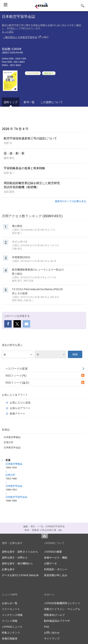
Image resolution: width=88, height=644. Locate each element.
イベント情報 (10, 621)
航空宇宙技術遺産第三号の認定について (30, 138)
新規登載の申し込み (56, 575)
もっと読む (8, 32)
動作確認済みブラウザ (57, 621)
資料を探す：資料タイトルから (20, 552)
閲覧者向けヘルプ (54, 615)
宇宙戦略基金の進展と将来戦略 (24, 168)
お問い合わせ (52, 633)
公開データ (50, 563)
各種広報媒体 (10, 638)
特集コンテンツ (11, 633)
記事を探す (8, 569)
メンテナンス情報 (12, 615)
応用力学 (9, 442)
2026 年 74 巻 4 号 (15, 129)
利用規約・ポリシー (56, 569)
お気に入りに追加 (20, 402)
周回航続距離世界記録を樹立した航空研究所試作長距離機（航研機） (32, 185)
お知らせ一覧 (10, 603)
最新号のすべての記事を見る (71, 201)
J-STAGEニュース (12, 627)
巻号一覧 (29, 102)
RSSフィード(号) (45, 376)
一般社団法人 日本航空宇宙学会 (20, 37)
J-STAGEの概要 (53, 552)
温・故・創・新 (14, 153)
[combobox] (17, 354)
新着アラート (18, 413)
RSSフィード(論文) (45, 383)
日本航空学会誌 (12, 447)
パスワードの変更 (45, 369)
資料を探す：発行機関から (17, 563)
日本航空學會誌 (12, 437)
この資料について (52, 102)
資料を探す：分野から (15, 557)
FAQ (46, 627)
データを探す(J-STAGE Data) (20, 575)
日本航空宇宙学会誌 (16, 497)
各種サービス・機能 (56, 557)
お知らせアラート (20, 408)
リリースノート (11, 609)
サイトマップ (52, 638)
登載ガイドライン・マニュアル (62, 609)
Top (45, 536)
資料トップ (11, 102)
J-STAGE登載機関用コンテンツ (62, 603)
